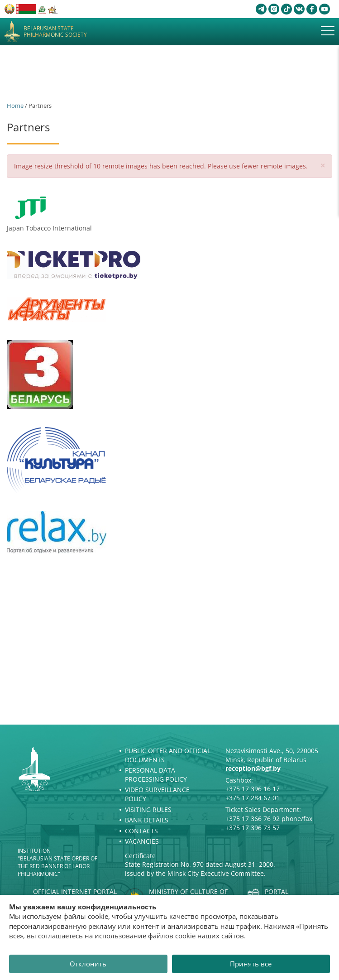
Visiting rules (148, 809)
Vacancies (142, 841)
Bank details (147, 820)
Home (15, 106)
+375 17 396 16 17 (253, 789)
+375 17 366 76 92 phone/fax (269, 819)
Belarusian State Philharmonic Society (55, 32)
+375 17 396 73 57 (253, 828)
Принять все (251, 964)
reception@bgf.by (253, 768)
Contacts (141, 831)
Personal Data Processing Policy (156, 775)
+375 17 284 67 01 (253, 798)
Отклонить (88, 964)
